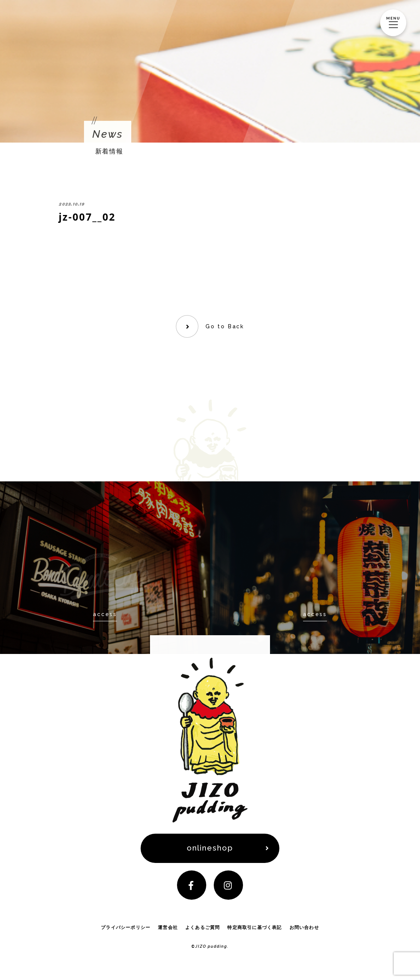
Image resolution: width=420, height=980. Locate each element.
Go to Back (225, 326)
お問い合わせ (304, 929)
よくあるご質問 (203, 929)
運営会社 (168, 929)
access (105, 614)
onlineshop (210, 849)
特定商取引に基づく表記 (254, 929)
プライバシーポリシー (126, 929)
